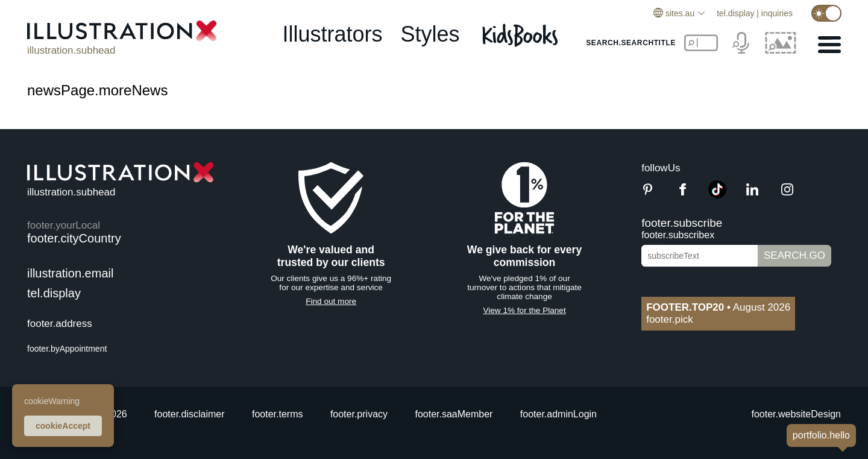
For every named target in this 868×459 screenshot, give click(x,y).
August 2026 (718, 307)
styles (430, 34)
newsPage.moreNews (97, 90)
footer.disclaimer (190, 414)
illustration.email (70, 273)
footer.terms (277, 414)
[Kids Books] (522, 35)
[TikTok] (717, 195)
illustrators (332, 34)
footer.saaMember (454, 414)
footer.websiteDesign (796, 414)
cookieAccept (63, 426)
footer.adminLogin (558, 414)
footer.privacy (359, 414)
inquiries (777, 13)
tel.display (735, 13)
